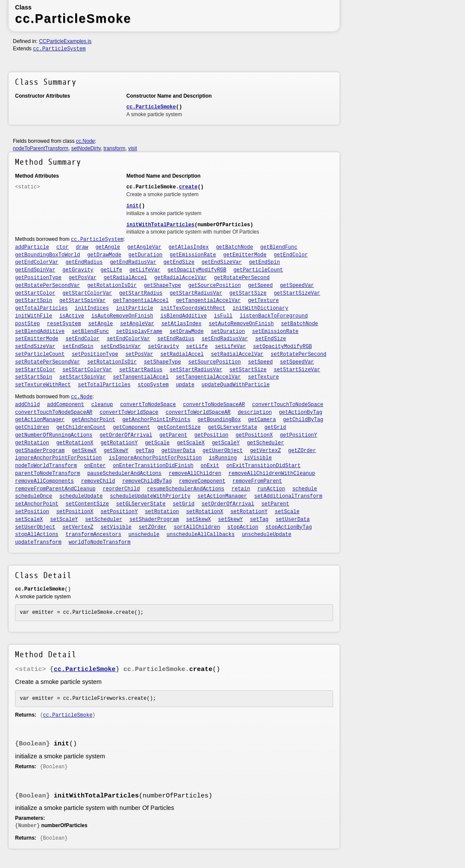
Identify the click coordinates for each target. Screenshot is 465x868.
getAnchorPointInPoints (156, 420)
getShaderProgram (40, 451)
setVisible (116, 527)
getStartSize (248, 293)
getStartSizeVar (297, 293)
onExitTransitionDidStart (264, 466)
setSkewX (199, 520)
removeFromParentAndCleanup (55, 489)
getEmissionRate (193, 255)
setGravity (163, 347)
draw (82, 247)
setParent (275, 504)
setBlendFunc (90, 332)
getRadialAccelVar (180, 278)
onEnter (95, 466)
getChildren (32, 428)
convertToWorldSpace (129, 412)
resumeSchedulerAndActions (186, 489)
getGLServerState (232, 428)
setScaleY (64, 520)
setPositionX (75, 512)
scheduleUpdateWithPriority (150, 496)
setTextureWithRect (43, 385)
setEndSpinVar (121, 347)
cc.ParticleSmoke (151, 107)
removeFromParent (257, 481)
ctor (63, 247)
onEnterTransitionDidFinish (153, 466)
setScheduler (104, 520)
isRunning (223, 458)
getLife (111, 270)
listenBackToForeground (274, 316)
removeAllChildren (195, 474)
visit (133, 148)
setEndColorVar (128, 339)
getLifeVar (145, 270)
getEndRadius (84, 262)
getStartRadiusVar (196, 293)
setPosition (32, 512)
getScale (157, 443)
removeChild (98, 481)
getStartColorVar (87, 293)
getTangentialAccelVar (208, 301)
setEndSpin (78, 347)
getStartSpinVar (83, 301)
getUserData (178, 451)
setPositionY (119, 512)
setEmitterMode (37, 339)
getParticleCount (258, 270)
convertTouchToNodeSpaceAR (54, 412)
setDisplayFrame (139, 332)
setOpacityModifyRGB (283, 347)
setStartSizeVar (297, 370)
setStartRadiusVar (196, 370)
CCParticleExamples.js (65, 41)
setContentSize (87, 504)
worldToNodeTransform (100, 542)
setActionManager (222, 496)
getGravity (78, 270)
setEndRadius (176, 339)
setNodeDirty (86, 148)
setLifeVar (230, 347)
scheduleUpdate (81, 496)
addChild (28, 405)
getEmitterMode (245, 255)
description (255, 412)
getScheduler (265, 443)
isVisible (258, 458)
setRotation (162, 512)
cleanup (102, 405)
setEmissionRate (275, 332)
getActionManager (40, 420)
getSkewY (116, 451)
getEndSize (179, 262)
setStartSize (248, 370)
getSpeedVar (297, 286)
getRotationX (75, 443)
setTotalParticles (104, 385)
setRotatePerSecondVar (47, 362)
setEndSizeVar (35, 347)
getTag (145, 451)
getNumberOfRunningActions (54, 435)
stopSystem (153, 385)
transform (115, 148)
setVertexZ (78, 527)
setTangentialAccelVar (208, 377)
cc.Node (86, 141)
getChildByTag (303, 420)
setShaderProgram (154, 520)
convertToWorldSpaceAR (198, 412)
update (185, 385)
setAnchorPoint (37, 504)
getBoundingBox (219, 420)
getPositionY (298, 435)
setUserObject (35, 527)
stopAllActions (37, 535)
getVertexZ (266, 451)
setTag (259, 520)
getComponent (132, 428)
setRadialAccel (182, 354)
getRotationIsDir (112, 286)
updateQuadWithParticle (236, 385)
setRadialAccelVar (237, 354)
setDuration (228, 332)
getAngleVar (144, 247)
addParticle (32, 247)
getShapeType (162, 286)
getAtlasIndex (189, 247)
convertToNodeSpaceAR (214, 405)
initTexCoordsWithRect (193, 308)
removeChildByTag (147, 481)
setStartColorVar (87, 370)
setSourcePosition (214, 362)
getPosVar (83, 278)
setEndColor (83, 339)
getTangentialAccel (141, 301)
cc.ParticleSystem (59, 49)
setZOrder (153, 527)
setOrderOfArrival (228, 504)
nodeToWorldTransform (46, 466)
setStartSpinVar (83, 377)
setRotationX (205, 512)
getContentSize (179, 428)
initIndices (92, 308)
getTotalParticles (41, 308)
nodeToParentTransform (41, 148)
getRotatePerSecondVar (47, 286)
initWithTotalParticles (160, 225)
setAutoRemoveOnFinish (241, 324)
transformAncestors (94, 535)
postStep (28, 324)
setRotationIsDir (112, 362)
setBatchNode (300, 324)
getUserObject (223, 451)
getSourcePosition (214, 286)
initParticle (135, 308)
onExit (210, 466)
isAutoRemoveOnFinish (122, 316)
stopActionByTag (289, 527)
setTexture (263, 377)
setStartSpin (34, 377)
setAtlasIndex (181, 324)
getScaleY (226, 443)
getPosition (211, 435)
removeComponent (202, 481)
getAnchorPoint (93, 420)
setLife (197, 347)
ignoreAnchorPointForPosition (58, 458)
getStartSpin (34, 301)
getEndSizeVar (222, 262)
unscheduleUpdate (267, 535)
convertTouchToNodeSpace (288, 405)
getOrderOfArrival (126, 435)
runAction (271, 489)
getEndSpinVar (35, 270)
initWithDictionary (260, 308)
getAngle (108, 247)
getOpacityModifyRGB (197, 270)
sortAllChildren (197, 527)
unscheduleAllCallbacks (201, 535)
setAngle (101, 324)
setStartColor (35, 370)
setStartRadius (141, 370)
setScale (287, 512)
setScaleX (29, 520)
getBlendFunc (279, 247)
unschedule (144, 535)
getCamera (262, 420)
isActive (72, 316)
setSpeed (260, 362)
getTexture (263, 301)
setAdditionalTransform (288, 496)
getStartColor (35, 293)
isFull (223, 316)
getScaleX (191, 443)
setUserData (293, 520)
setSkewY (230, 520)
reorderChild (121, 489)
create (188, 187)
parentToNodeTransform (47, 474)
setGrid (184, 504)
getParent (173, 435)
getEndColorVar (37, 262)
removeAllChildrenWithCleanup (272, 474)
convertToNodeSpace (148, 405)
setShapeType (162, 362)
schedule (305, 489)
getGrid (275, 428)
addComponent (65, 405)
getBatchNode (234, 247)
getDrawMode (104, 255)
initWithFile (34, 316)
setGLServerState (141, 504)
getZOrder (302, 451)
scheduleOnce (34, 496)
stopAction (243, 527)
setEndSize (271, 339)
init (133, 206)
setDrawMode (187, 332)
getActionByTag (301, 412)
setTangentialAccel (141, 377)
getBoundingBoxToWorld (47, 255)
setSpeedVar (297, 362)
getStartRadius (141, 293)
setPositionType (95, 354)
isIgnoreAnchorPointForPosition (155, 458)
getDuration (145, 255)
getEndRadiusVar (133, 262)
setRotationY (249, 512)
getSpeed (260, 286)
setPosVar (139, 354)
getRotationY (119, 443)
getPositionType (38, 278)
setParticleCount (40, 354)
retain (241, 489)
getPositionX (254, 435)
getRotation (32, 443)
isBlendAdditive (184, 316)
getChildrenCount (81, 428)
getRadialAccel (125, 278)
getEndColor (291, 255)
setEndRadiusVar (225, 339)
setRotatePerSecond (299, 354)
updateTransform (38, 542)
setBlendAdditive (40, 332)
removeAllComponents (44, 481)
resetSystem (64, 324)
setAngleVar (137, 324)
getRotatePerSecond (242, 278)
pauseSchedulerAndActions (124, 474)
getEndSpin (264, 262)
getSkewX (84, 451)
